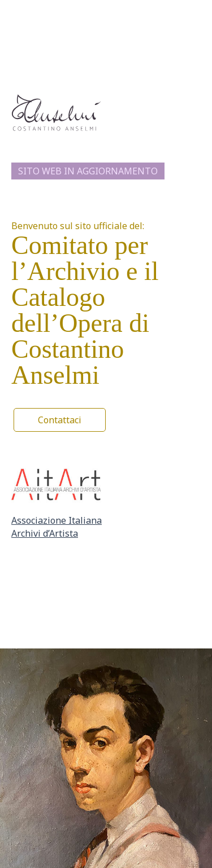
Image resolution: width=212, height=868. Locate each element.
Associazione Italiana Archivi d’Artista (57, 527)
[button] (60, 420)
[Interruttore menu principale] (194, 8)
